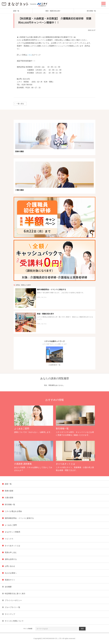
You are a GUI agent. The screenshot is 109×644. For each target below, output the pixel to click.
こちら (30, 55)
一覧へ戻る (20, 104)
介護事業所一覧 (54, 356)
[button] (104, 4)
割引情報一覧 (91, 11)
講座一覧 (16, 11)
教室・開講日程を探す (53, 11)
